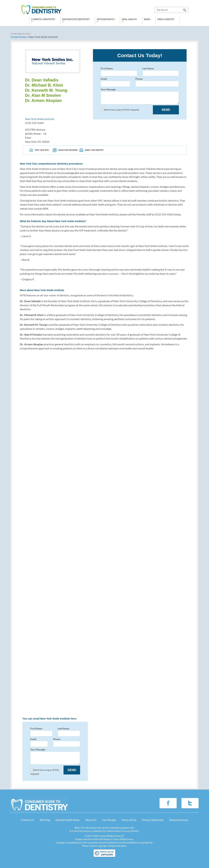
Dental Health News (68, 820)
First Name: (119, 72)
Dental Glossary (179, 820)
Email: (115, 82)
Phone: (157, 82)
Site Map (45, 820)
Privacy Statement (153, 820)
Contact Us (27, 820)
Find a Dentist (166, 19)
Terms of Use (129, 820)
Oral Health (129, 19)
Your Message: (140, 96)
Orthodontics (106, 19)
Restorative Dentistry (76, 19)
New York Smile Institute (40, 119)
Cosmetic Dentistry (43, 19)
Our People (109, 820)
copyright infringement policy (112, 846)
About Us (91, 820)
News (147, 19)
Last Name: (161, 72)
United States (18, 37)
